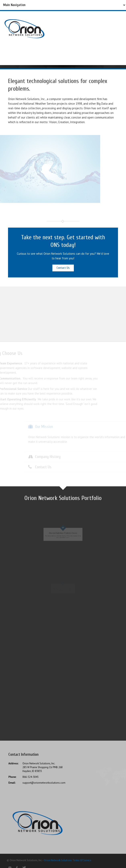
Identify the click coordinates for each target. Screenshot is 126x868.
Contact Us (63, 268)
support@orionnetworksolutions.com (44, 783)
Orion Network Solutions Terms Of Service (68, 860)
